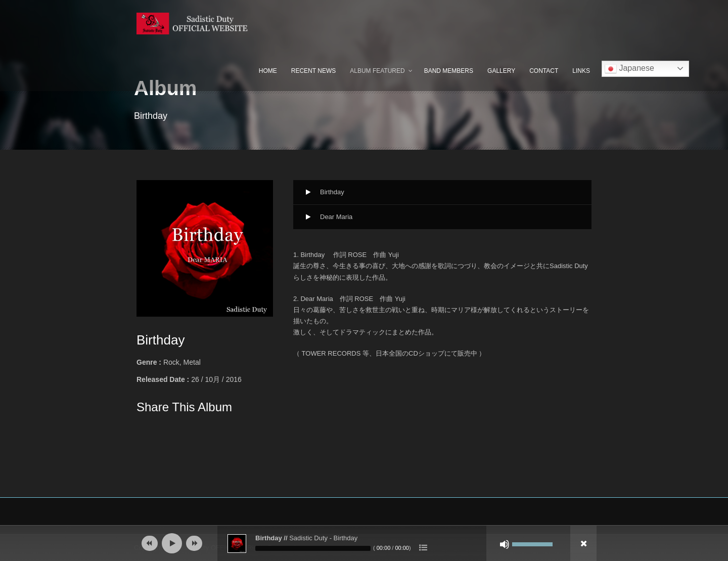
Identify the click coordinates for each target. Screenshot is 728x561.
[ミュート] (505, 544)
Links (581, 71)
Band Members (449, 71)
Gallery (501, 71)
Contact (544, 71)
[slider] (313, 548)
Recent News (313, 71)
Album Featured (377, 71)
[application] (364, 543)
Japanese (629, 69)
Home (268, 71)
